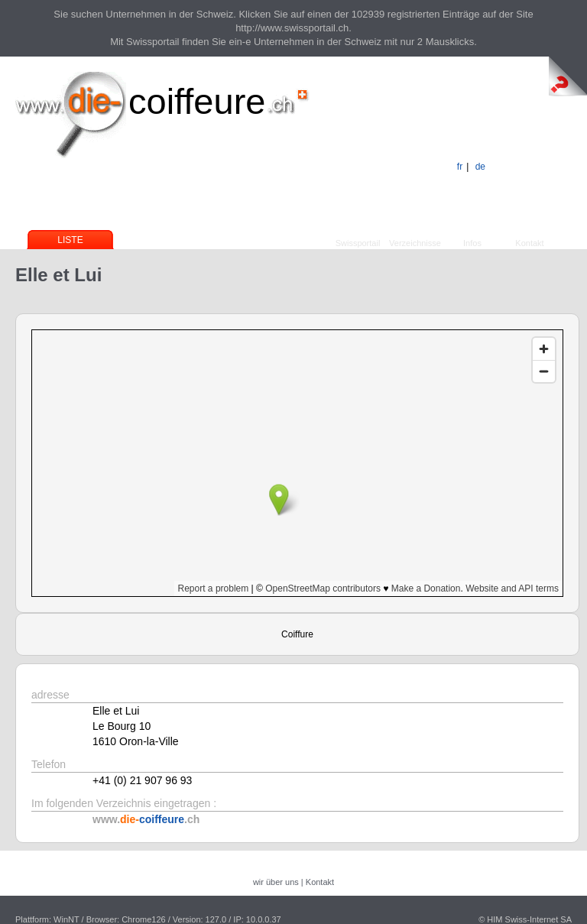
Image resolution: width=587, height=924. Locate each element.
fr (460, 167)
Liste (70, 240)
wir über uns (276, 882)
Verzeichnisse (415, 243)
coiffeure (197, 101)
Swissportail (358, 243)
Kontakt (529, 243)
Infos (472, 243)
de (480, 167)
